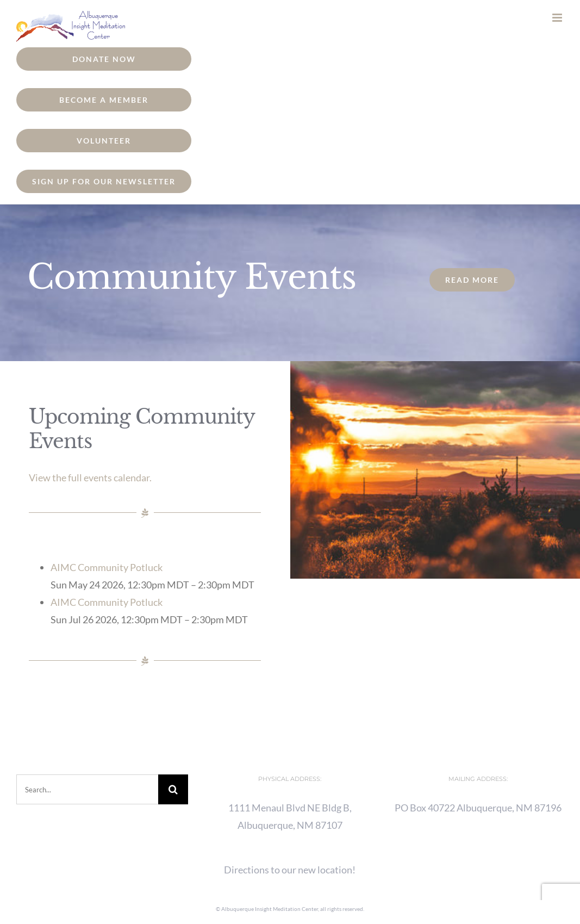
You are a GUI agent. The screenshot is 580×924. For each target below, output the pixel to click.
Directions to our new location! (290, 870)
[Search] (173, 789)
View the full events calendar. (90, 477)
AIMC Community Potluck (107, 567)
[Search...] (87, 789)
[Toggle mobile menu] (558, 18)
